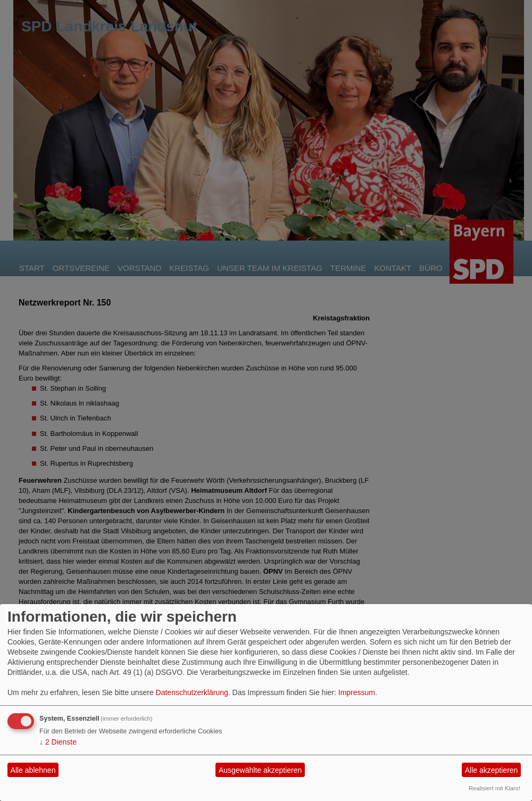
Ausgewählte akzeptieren (260, 770)
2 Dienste (58, 742)
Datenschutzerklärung (192, 692)
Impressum (357, 692)
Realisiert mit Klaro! (494, 788)
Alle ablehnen (33, 770)
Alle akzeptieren (492, 770)
